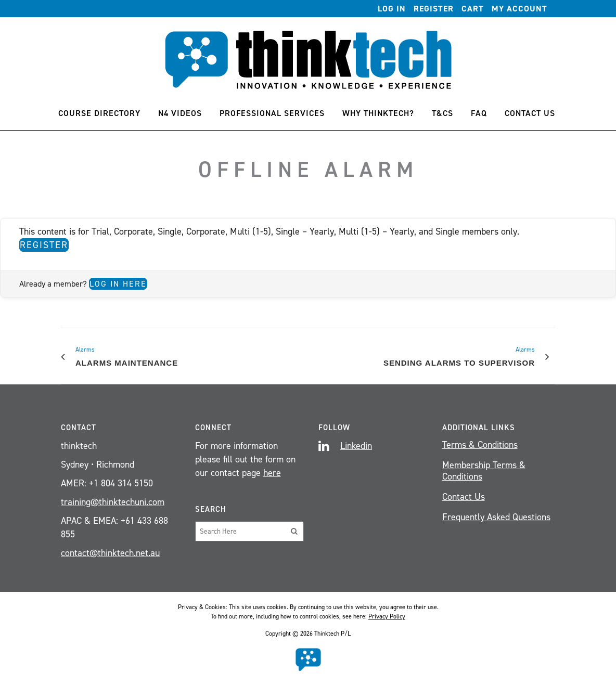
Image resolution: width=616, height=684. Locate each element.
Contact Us (464, 497)
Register (434, 9)
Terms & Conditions (480, 445)
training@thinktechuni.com (113, 502)
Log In (392, 9)
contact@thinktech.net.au (110, 553)
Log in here (118, 284)
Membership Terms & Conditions (484, 471)
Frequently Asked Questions (496, 517)
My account (519, 9)
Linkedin (356, 446)
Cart (473, 9)
